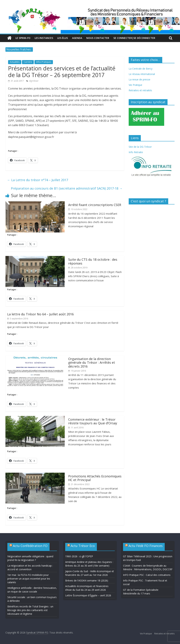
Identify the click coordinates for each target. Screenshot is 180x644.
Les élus (63, 38)
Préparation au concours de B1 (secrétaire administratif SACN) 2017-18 (67, 188)
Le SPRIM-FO (23, 38)
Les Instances (44, 38)
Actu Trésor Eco (83, 546)
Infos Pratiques (44, 62)
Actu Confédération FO (30, 546)
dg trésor (34, 81)
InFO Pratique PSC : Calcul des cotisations (147, 575)
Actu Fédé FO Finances (146, 546)
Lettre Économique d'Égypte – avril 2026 (88, 595)
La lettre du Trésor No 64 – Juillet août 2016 (40, 314)
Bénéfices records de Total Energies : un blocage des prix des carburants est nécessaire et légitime (30, 610)
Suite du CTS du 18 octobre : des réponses (93, 261)
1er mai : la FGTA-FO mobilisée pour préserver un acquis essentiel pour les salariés (29, 579)
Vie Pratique (135, 85)
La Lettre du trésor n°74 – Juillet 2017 (38, 180)
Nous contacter (98, 38)
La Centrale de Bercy (141, 69)
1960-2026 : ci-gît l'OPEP (79, 556)
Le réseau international (142, 74)
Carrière (28, 62)
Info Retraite (136, 152)
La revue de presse (139, 79)
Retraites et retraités (140, 90)
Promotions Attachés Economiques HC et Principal (95, 478)
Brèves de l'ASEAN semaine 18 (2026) (87, 580)
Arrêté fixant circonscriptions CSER (95, 205)
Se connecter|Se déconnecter (134, 38)
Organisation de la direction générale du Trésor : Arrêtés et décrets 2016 (92, 363)
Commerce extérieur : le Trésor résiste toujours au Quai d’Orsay (93, 421)
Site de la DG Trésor (140, 147)
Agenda (77, 38)
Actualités (15, 62)
